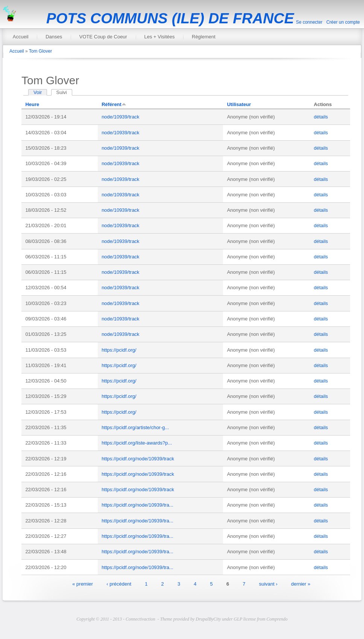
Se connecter (309, 22)
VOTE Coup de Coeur (103, 37)
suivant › (268, 584)
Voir (38, 92)
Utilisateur (239, 104)
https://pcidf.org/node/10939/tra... (137, 505)
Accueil (21, 37)
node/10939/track (120, 117)
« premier (83, 584)
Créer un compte (343, 22)
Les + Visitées (159, 37)
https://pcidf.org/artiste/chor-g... (135, 427)
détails (321, 117)
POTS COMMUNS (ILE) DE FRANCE (170, 18)
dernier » (301, 584)
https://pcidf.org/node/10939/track (138, 459)
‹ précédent (119, 584)
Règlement (204, 37)
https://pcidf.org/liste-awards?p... (137, 443)
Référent (114, 104)
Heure (32, 104)
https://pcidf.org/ (119, 350)
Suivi (64, 92)
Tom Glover (40, 51)
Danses (54, 37)
